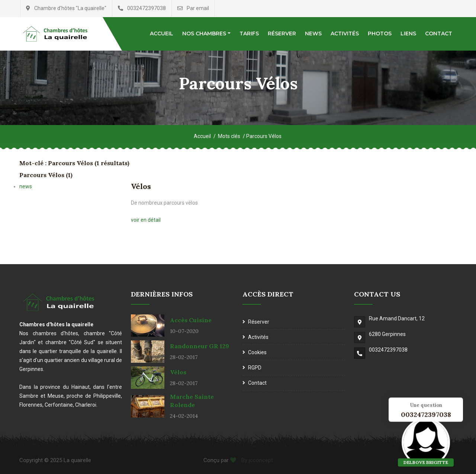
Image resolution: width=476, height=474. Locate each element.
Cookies (257, 352)
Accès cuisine (191, 320)
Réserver (282, 33)
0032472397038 (388, 350)
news (26, 186)
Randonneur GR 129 (200, 346)
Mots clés (229, 136)
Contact (439, 33)
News (313, 33)
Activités (345, 33)
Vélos (141, 186)
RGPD (255, 368)
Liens (408, 33)
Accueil (162, 33)
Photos (380, 33)
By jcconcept (256, 460)
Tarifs (249, 33)
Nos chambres (204, 33)
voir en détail (146, 220)
